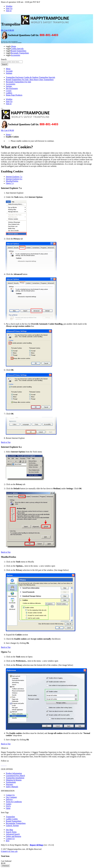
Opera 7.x (10, 183)
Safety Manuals (12, 787)
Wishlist (9, 6)
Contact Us (10, 795)
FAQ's (8, 806)
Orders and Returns (13, 836)
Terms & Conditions (14, 802)
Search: (4, 59)
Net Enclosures (12, 88)
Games (9, 804)
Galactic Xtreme (12, 825)
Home (8, 135)
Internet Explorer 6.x (14, 179)
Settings (9, 73)
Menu (8, 69)
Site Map (9, 830)
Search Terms (11, 832)
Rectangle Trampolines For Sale (18, 82)
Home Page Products (14, 95)
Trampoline (10, 817)
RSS (8, 841)
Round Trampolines (14, 821)
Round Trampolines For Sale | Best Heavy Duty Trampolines (30, 80)
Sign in (9, 11)
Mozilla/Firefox (12, 181)
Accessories (11, 84)
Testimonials (11, 782)
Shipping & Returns (14, 780)
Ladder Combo (12, 819)
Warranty (9, 784)
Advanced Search (13, 834)
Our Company (11, 797)
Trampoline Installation (15, 778)
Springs (9, 86)
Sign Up (9, 8)
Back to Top (6, 442)
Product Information (14, 773)
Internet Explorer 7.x (14, 177)
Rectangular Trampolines (16, 823)
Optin (8, 808)
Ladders (9, 93)
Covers (9, 91)
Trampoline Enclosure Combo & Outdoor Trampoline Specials (30, 77)
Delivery (9, 799)
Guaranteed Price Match (15, 776)
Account (9, 71)
